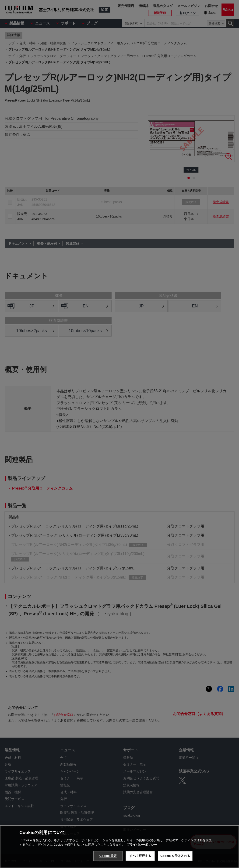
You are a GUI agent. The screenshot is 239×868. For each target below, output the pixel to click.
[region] (119, 847)
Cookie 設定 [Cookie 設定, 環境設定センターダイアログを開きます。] (108, 856)
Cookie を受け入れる (175, 856)
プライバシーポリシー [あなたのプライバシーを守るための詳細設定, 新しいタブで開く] (142, 845)
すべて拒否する (140, 856)
